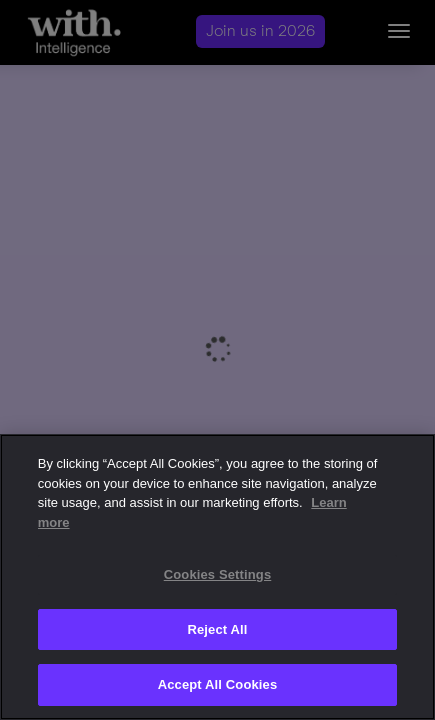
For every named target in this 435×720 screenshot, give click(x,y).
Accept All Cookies (218, 684)
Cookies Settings (218, 574)
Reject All (217, 629)
